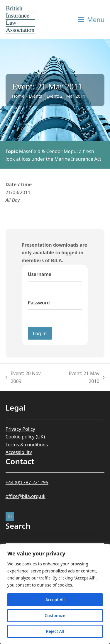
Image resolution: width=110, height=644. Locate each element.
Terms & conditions (27, 445)
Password (39, 303)
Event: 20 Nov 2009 (23, 378)
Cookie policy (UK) (25, 437)
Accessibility (19, 452)
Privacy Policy (20, 429)
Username (40, 274)
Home (18, 96)
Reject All (55, 631)
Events (35, 96)
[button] (91, 19)
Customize (55, 615)
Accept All (55, 600)
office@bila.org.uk (26, 496)
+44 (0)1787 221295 (27, 482)
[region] (55, 594)
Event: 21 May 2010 (81, 378)
